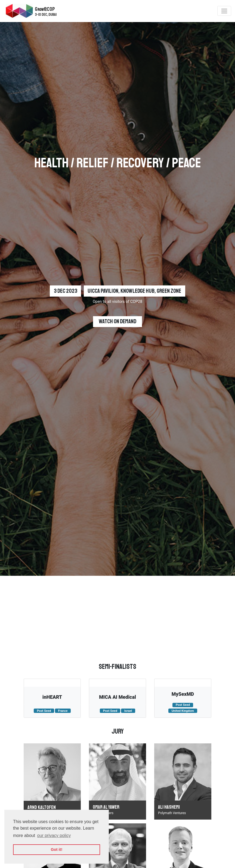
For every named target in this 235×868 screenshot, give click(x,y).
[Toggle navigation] (224, 11)
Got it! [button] (57, 849)
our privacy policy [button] (54, 835)
